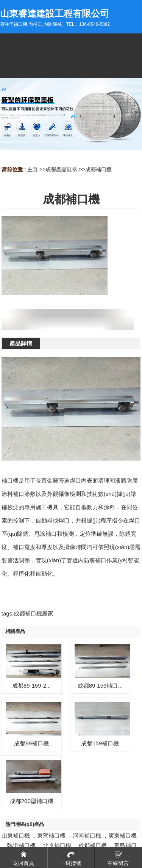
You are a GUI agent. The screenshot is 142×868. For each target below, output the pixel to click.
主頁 (33, 169)
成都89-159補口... (100, 686)
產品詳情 (21, 343)
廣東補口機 (122, 836)
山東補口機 (16, 836)
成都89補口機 (31, 743)
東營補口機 (51, 836)
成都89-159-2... (32, 686)
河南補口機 (87, 836)
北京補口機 (57, 845)
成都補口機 (98, 169)
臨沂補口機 (21, 845)
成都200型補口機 (32, 801)
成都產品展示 (61, 169)
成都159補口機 (100, 743)
